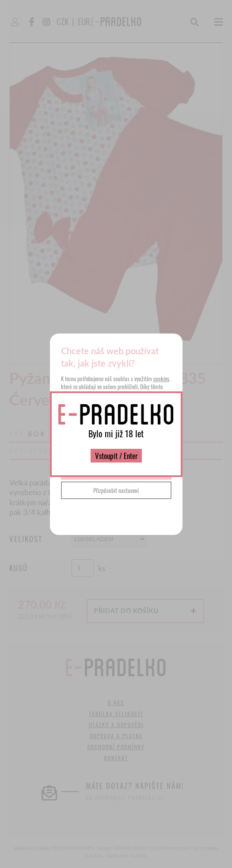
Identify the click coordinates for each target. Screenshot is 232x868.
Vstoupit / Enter (116, 456)
